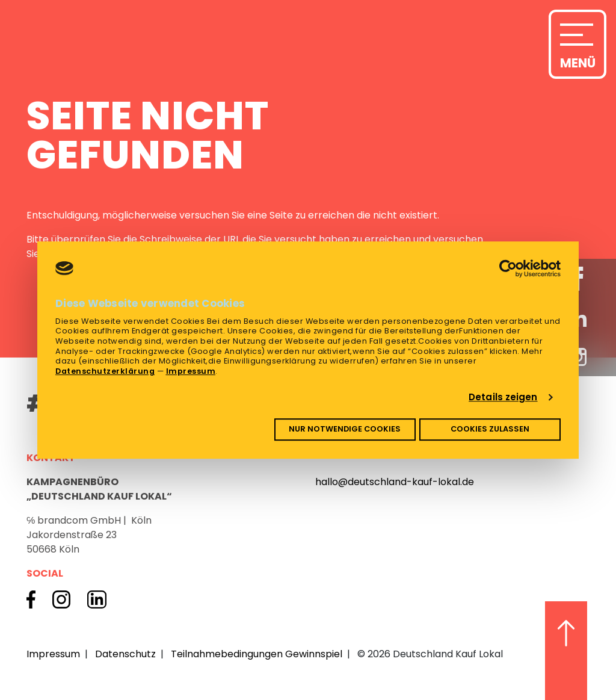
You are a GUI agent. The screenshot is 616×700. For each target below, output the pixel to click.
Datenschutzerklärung (105, 371)
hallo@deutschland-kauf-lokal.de (395, 482)
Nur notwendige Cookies (345, 429)
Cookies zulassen (490, 429)
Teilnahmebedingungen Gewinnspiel (257, 654)
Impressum (191, 371)
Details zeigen (503, 397)
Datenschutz (125, 654)
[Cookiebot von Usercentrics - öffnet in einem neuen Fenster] (508, 268)
